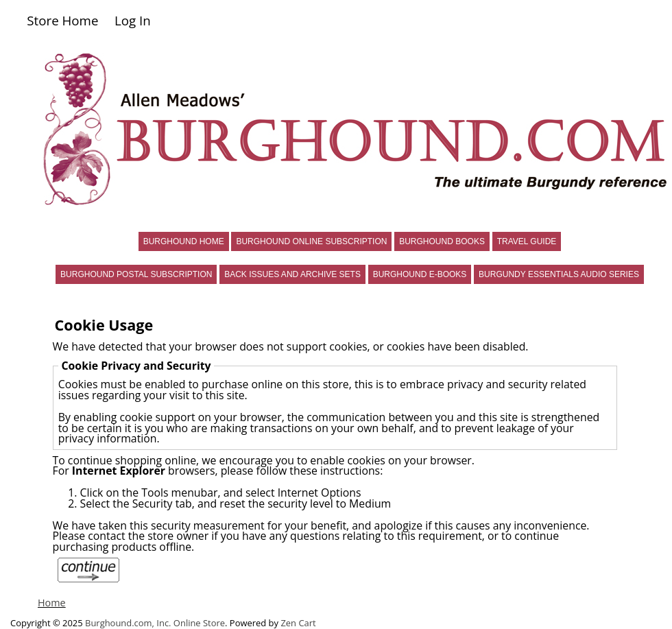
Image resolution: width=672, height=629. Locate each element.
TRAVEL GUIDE (527, 241)
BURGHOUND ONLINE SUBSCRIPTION (311, 241)
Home (52, 603)
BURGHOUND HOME (184, 241)
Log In (133, 20)
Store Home (62, 20)
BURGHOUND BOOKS (442, 241)
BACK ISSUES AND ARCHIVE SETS (292, 274)
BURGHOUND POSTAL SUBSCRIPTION (136, 274)
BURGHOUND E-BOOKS (420, 274)
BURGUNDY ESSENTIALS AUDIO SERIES (559, 274)
